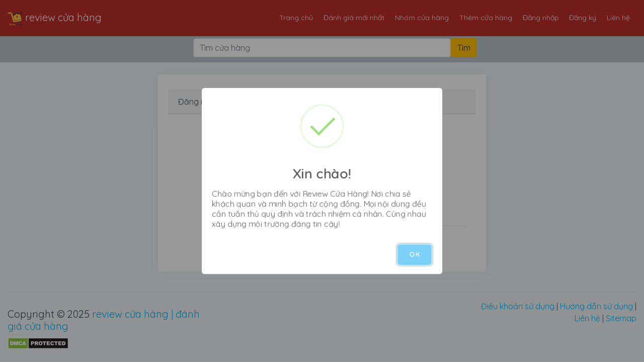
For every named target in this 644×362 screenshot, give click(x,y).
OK (415, 254)
